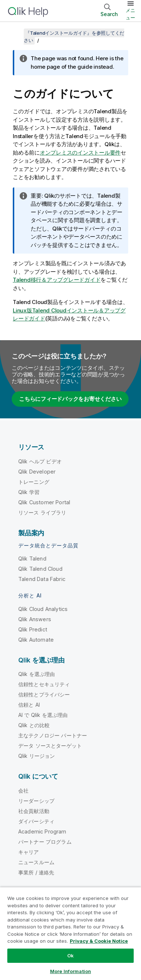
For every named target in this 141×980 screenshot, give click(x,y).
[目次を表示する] (15, 33)
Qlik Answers (35, 619)
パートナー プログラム (45, 842)
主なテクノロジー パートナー (53, 735)
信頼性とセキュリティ (44, 684)
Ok (70, 956)
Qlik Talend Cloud (40, 569)
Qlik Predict (33, 629)
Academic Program (42, 831)
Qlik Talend (32, 559)
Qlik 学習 (29, 492)
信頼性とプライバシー (44, 694)
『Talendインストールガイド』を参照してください (74, 37)
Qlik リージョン (37, 756)
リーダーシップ (36, 801)
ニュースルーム (36, 862)
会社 (23, 791)
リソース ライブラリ (42, 512)
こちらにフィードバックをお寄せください (70, 399)
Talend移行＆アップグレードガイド (57, 280)
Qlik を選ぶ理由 (37, 674)
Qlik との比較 (34, 725)
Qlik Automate (36, 640)
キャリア (29, 852)
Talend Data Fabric (42, 579)
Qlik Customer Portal (44, 502)
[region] (70, 933)
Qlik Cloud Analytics (43, 609)
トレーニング (34, 482)
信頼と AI (29, 705)
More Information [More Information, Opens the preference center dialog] (70, 971)
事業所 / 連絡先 (36, 872)
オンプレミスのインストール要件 (80, 153)
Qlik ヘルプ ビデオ (40, 461)
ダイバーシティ (36, 821)
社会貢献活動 (34, 811)
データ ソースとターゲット (50, 746)
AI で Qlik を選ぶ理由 (43, 715)
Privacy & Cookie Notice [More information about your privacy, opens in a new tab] (99, 941)
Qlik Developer (37, 472)
